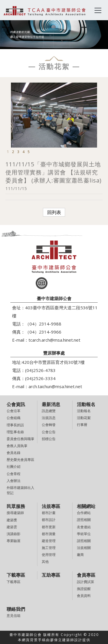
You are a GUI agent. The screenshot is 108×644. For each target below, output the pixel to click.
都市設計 (49, 520)
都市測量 (49, 534)
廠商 (80, 555)
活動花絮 (84, 418)
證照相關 (84, 520)
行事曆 (82, 425)
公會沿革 (14, 411)
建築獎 (12, 520)
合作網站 (84, 513)
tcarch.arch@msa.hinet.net (54, 340)
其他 (45, 562)
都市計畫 (49, 513)
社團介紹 (14, 467)
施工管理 (49, 548)
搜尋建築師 (15, 513)
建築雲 (12, 527)
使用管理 (49, 555)
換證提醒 (84, 589)
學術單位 (84, 534)
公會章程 (14, 474)
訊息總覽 (49, 411)
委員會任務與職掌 (20, 439)
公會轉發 (49, 425)
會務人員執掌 (17, 446)
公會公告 (49, 432)
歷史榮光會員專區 (20, 460)
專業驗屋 (14, 541)
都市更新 (49, 527)
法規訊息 (49, 418)
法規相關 (84, 548)
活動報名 (84, 411)
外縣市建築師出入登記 (20, 490)
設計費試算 (86, 582)
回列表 (54, 212)
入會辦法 (14, 481)
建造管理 (49, 541)
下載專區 (14, 582)
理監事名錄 (15, 432)
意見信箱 (14, 616)
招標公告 (49, 439)
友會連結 (84, 527)
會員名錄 (14, 453)
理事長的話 (15, 425)
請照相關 (84, 541)
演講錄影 (14, 534)
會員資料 (84, 596)
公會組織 (14, 418)
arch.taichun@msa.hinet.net (55, 386)
